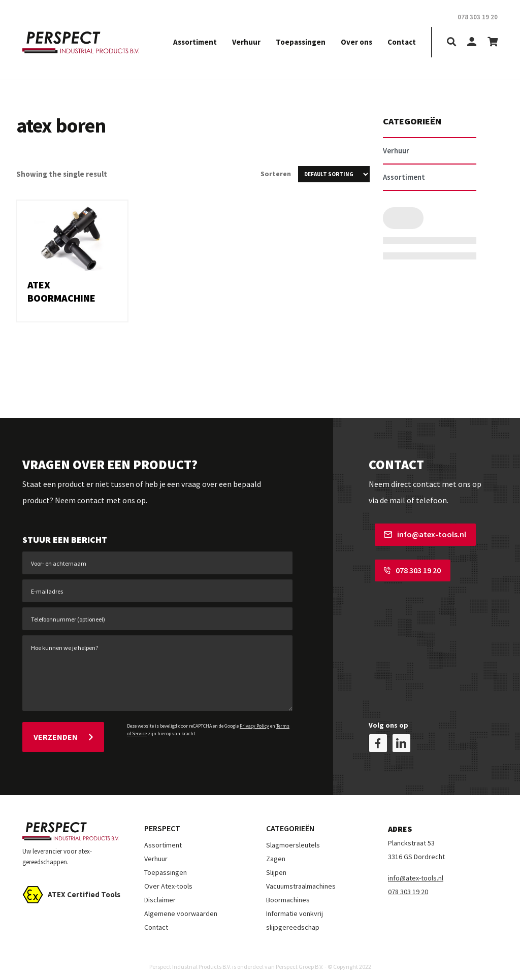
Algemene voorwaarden (181, 909)
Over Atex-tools (168, 881)
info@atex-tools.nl (419, 534)
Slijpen (276, 868)
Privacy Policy (254, 726)
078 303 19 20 (406, 567)
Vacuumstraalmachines (301, 881)
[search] (451, 42)
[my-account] (472, 42)
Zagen (276, 854)
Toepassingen (301, 42)
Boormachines (288, 895)
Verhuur (246, 42)
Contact (402, 42)
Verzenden (63, 734)
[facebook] (378, 739)
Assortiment (195, 42)
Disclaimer (160, 895)
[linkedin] (401, 739)
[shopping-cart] (493, 42)
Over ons (356, 42)
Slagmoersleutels (293, 840)
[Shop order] (334, 174)
